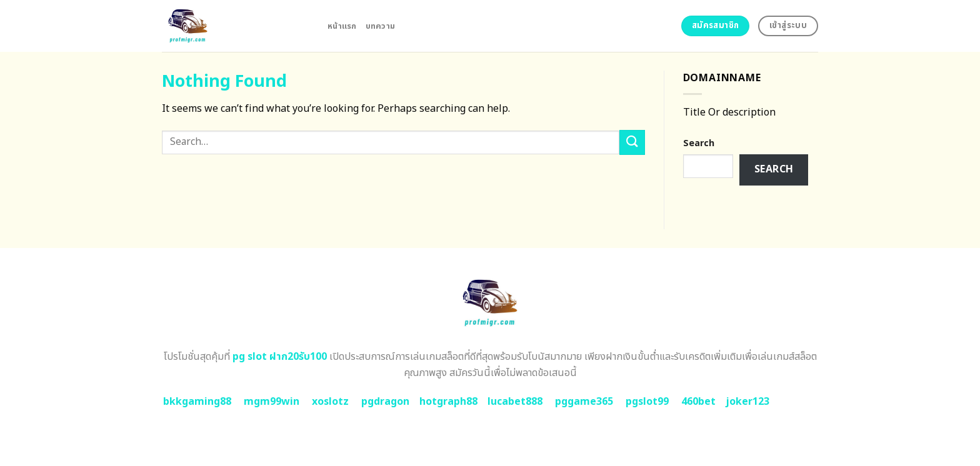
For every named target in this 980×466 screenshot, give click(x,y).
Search (699, 143)
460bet (698, 402)
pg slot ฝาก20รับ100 (280, 357)
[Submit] (632, 142)
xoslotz (330, 402)
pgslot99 (647, 402)
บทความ (381, 26)
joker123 (747, 402)
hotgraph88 (448, 402)
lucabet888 (515, 402)
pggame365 (584, 402)
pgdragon (385, 402)
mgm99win (272, 402)
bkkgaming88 (197, 402)
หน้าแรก (342, 26)
